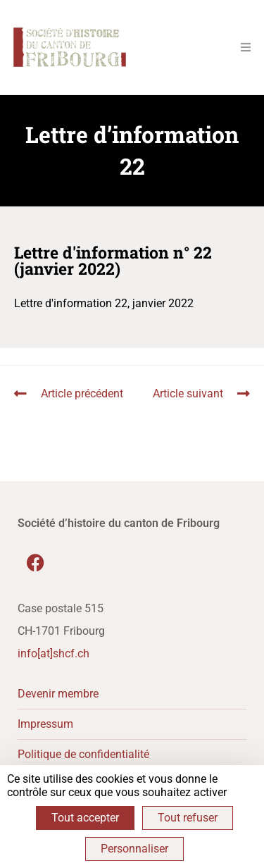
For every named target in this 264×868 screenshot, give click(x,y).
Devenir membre (58, 694)
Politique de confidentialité (83, 754)
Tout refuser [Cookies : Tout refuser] (188, 818)
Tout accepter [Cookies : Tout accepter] (85, 818)
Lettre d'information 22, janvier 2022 (104, 303)
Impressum (45, 724)
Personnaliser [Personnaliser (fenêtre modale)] (134, 849)
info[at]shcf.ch (54, 653)
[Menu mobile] (241, 47)
